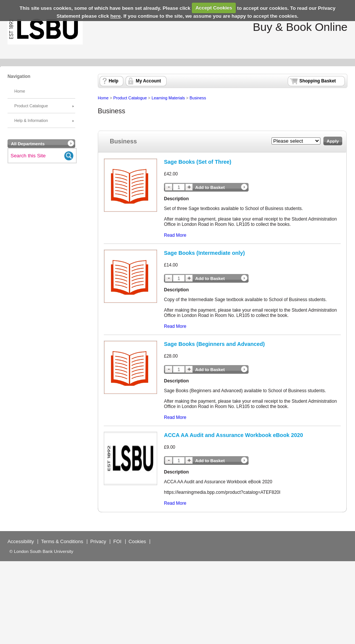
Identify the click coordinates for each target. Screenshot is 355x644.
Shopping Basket (318, 81)
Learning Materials (168, 98)
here (116, 16)
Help (114, 81)
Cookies (137, 541)
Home (20, 91)
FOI (117, 541)
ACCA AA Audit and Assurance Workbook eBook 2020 (234, 435)
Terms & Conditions (62, 541)
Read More (175, 235)
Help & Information (31, 120)
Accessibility (21, 541)
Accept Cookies (214, 8)
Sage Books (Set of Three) (198, 162)
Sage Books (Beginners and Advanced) (214, 344)
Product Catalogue (31, 106)
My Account (148, 81)
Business (198, 98)
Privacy (98, 541)
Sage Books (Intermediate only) (204, 253)
